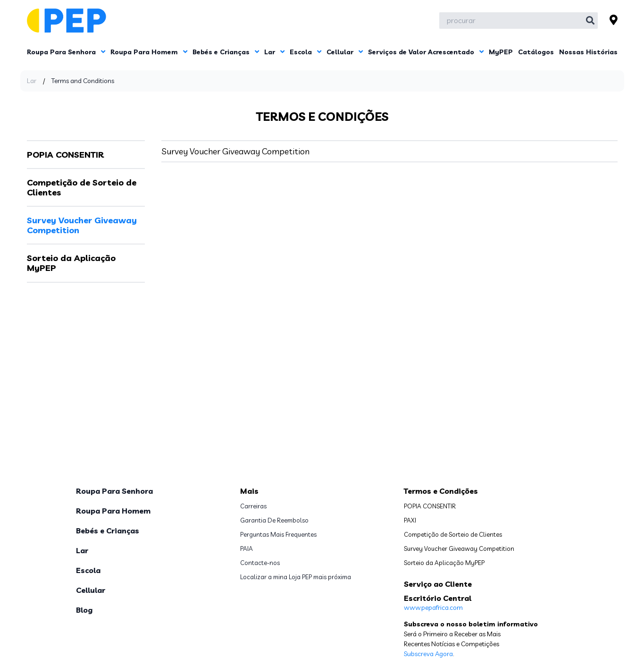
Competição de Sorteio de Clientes (453, 534)
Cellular (345, 52)
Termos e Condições (441, 491)
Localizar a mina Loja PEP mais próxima (296, 577)
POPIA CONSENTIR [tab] (65, 155)
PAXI (410, 520)
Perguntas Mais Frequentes (278, 534)
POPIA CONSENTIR (430, 506)
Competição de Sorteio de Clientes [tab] (82, 188)
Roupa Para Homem (149, 52)
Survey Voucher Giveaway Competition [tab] (82, 225)
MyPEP (501, 52)
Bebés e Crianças (226, 52)
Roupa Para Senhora (66, 52)
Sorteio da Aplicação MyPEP (444, 563)
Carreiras (253, 506)
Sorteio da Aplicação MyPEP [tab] (71, 263)
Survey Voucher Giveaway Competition (235, 151)
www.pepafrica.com (433, 607)
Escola (305, 52)
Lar (274, 52)
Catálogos (536, 52)
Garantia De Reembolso (274, 520)
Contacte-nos (260, 563)
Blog (84, 610)
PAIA (247, 548)
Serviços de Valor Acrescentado (426, 52)
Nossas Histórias (588, 52)
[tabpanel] (389, 151)
